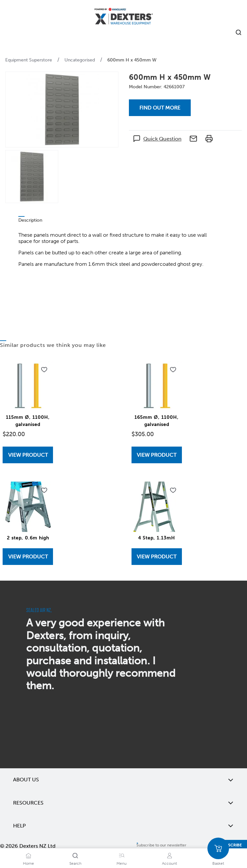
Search (75, 863)
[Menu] (122, 856)
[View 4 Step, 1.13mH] (157, 557)
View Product (28, 455)
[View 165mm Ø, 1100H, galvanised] (157, 455)
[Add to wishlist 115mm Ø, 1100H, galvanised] (44, 370)
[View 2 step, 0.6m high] (28, 557)
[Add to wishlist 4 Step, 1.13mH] (173, 490)
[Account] (169, 856)
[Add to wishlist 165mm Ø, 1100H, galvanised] (173, 370)
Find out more (160, 108)
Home (28, 863)
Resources (123, 803)
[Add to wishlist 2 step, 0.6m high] (44, 490)
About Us (123, 780)
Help (123, 826)
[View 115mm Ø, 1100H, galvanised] (28, 455)
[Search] (75, 856)
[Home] (124, 17)
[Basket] (218, 848)
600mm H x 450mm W (132, 60)
